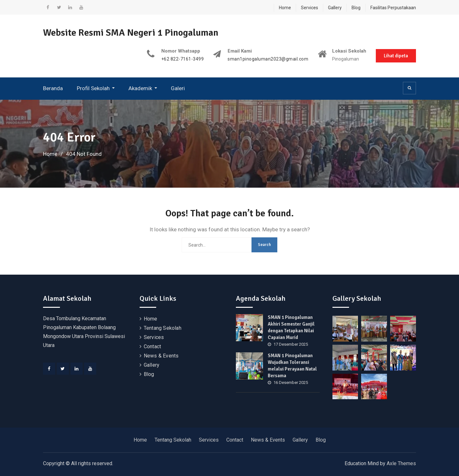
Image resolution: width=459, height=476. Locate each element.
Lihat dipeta (396, 56)
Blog (356, 8)
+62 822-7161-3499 (183, 59)
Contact (152, 346)
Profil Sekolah (93, 88)
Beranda (53, 88)
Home (285, 8)
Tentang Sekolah (163, 328)
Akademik (140, 88)
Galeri (178, 88)
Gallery (335, 8)
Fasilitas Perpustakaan (393, 8)
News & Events (161, 356)
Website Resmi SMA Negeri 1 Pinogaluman (131, 33)
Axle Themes (401, 463)
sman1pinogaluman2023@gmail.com (268, 59)
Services (310, 8)
